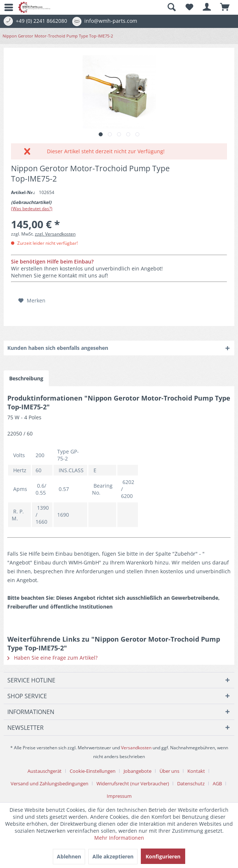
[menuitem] (6, 7)
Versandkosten (136, 748)
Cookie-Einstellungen (93, 771)
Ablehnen (69, 856)
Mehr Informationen (119, 838)
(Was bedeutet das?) (32, 209)
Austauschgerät (45, 771)
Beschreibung (26, 378)
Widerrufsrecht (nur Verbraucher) (133, 783)
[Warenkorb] (225, 7)
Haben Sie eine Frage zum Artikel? (52, 658)
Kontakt (196, 771)
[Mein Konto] (207, 7)
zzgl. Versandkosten (55, 234)
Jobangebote (138, 771)
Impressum (119, 796)
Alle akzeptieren (113, 856)
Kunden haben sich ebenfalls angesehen (58, 348)
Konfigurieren (163, 856)
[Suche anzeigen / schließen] (171, 7)
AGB (217, 783)
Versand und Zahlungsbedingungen (50, 783)
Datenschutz (191, 783)
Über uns (169, 771)
